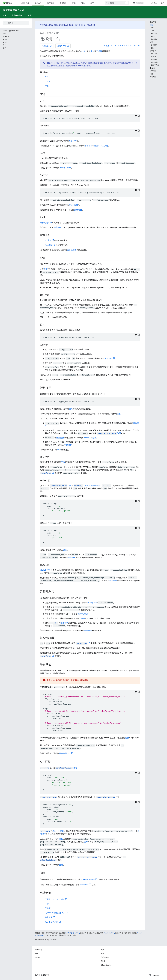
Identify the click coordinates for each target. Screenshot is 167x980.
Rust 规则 (49, 245)
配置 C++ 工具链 (101, 146)
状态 (71, 409)
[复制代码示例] (139, 116)
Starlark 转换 (45, 570)
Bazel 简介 (25, 3)
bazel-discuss (89, 880)
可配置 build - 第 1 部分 (55, 899)
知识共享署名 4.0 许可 (72, 933)
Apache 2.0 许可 (109, 933)
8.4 (127, 46)
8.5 (124, 46)
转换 (127, 738)
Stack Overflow (107, 965)
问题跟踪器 (105, 957)
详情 (83, 618)
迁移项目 (88, 146)
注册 (92, 25)
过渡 (94, 438)
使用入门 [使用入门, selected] (38, 3)
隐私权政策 (45, 975)
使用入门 (50, 33)
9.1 (112, 46)
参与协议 (82, 25)
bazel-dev (84, 885)
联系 (59, 450)
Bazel (42, 33)
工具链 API (92, 603)
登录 (162, 3)
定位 (61, 839)
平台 (92, 51)
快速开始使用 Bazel (13, 10)
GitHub (154, 3)
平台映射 (58, 228)
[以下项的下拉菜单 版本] (97, 3)
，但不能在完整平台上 (92, 486)
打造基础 (43, 25)
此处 (65, 550)
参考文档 (63, 3)
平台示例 (49, 917)
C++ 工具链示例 (51, 922)
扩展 (74, 3)
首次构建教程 (17, 15)
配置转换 (60, 438)
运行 (86, 842)
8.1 (139, 46)
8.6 (120, 46)
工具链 (99, 51)
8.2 (135, 46)
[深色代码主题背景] (136, 116)
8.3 (131, 46)
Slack (103, 961)
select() (87, 438)
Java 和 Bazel (65, 168)
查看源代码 (63, 46)
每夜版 (107, 46)
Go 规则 (48, 240)
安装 (5, 15)
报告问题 (47, 46)
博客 (37, 953)
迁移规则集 (72, 250)
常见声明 (108, 359)
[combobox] (117, 3)
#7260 (72, 141)
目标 (61, 486)
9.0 (116, 46)
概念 (58, 33)
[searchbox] (16, 23)
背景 (47, 86)
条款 (37, 975)
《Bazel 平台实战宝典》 (55, 913)
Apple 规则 (45, 223)
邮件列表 (70, 25)
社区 (83, 3)
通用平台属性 (83, 614)
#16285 (72, 205)
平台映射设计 (65, 753)
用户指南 (51, 3)
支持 (83, 51)
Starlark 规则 (58, 831)
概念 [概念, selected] (30, 15)
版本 (92, 3)
